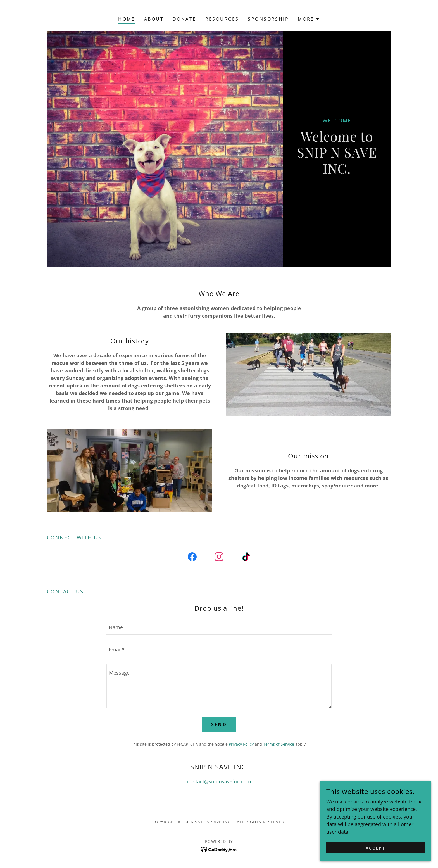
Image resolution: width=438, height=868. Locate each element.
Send (219, 724)
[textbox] (219, 627)
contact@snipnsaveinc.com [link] (219, 781)
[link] (192, 558)
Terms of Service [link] (279, 744)
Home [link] (127, 19)
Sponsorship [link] (268, 19)
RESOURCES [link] (222, 19)
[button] (309, 19)
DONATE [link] (185, 19)
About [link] (154, 19)
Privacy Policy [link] (241, 744)
